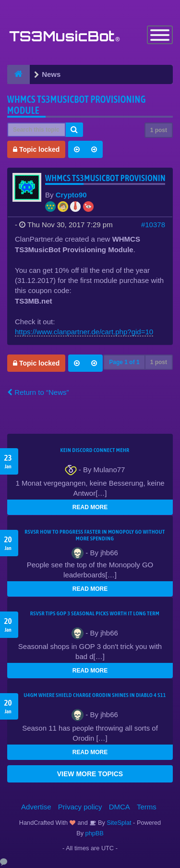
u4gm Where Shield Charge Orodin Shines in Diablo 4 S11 (95, 695)
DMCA (120, 807)
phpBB (95, 833)
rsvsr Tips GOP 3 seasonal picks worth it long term (95, 613)
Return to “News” (38, 392)
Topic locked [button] (36, 149)
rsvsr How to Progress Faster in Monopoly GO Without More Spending (95, 535)
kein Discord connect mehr (95, 450)
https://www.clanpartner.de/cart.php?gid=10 (84, 332)
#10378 (153, 225)
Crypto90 (71, 195)
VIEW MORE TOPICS (90, 774)
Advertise (36, 807)
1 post (159, 130)
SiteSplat (118, 823)
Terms (147, 807)
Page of (124, 362)
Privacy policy (80, 807)
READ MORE (90, 507)
